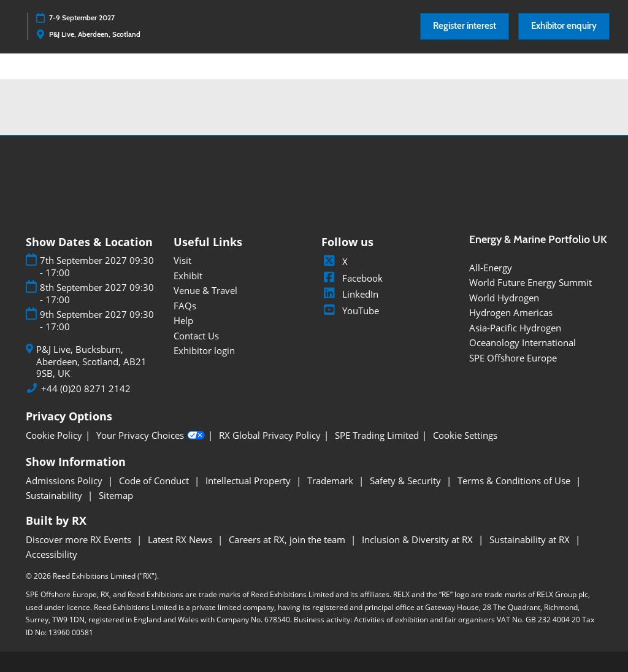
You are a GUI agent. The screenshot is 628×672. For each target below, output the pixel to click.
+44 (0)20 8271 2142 (86, 389)
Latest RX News (181, 539)
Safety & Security (407, 481)
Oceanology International (523, 342)
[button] (465, 26)
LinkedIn (350, 294)
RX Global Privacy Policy (270, 435)
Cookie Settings (465, 435)
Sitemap (116, 495)
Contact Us (196, 336)
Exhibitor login (204, 350)
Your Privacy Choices (151, 436)
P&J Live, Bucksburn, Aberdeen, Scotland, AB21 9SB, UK (91, 361)
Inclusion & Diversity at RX (419, 539)
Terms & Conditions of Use (515, 481)
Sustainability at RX (531, 539)
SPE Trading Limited (377, 435)
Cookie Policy (54, 435)
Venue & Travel (205, 290)
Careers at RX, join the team (288, 539)
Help (183, 320)
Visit (182, 260)
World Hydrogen (504, 298)
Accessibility (52, 554)
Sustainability (55, 495)
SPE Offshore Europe (513, 358)
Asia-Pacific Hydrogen (515, 328)
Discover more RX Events (80, 539)
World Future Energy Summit (530, 282)
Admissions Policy (65, 481)
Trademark (331, 481)
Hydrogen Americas (511, 312)
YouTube (350, 311)
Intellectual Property (249, 481)
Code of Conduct (155, 481)
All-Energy (491, 268)
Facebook (352, 278)
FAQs (185, 306)
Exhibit (188, 276)
